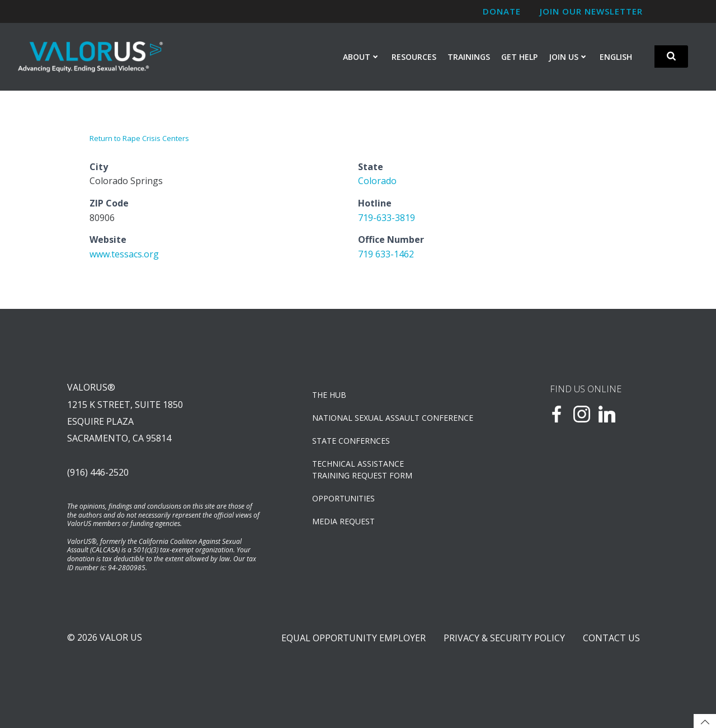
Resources (414, 57)
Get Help (519, 57)
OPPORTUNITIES (343, 498)
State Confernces (351, 441)
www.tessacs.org (124, 254)
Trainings (469, 57)
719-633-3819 (387, 218)
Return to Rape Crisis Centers (139, 138)
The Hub (329, 395)
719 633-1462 (386, 254)
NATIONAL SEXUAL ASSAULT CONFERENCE (392, 418)
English (616, 57)
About (362, 57)
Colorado (377, 181)
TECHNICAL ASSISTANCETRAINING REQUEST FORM (362, 469)
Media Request (343, 521)
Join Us (569, 57)
